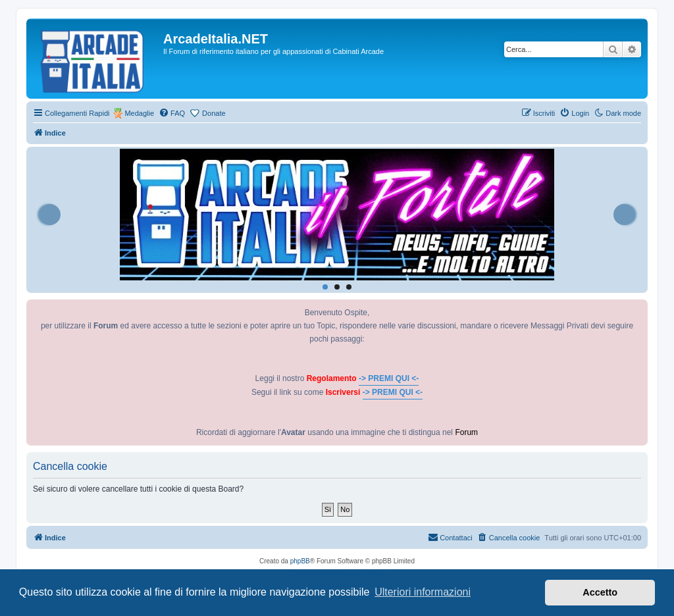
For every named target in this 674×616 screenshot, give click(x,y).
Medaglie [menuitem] (139, 113)
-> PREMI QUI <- (389, 378)
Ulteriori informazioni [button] (423, 592)
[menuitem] (172, 113)
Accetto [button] (600, 592)
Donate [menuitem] (214, 113)
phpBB (300, 561)
